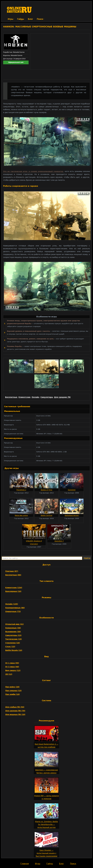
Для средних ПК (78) (15, 711)
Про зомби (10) (13, 694)
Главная (25, 864)
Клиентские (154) (14, 588)
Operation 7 (59, 541)
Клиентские (25, 397)
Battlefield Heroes (72, 515)
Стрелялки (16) (13, 643)
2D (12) (9, 674)
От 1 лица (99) (12, 663)
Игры (11, 19)
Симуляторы (47, 397)
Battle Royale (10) (14, 650)
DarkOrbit (72, 490)
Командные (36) (13, 628)
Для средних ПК (62, 397)
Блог (30, 19)
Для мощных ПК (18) (15, 714)
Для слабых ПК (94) (15, 707)
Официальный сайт (16, 62)
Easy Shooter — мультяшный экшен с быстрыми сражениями (46, 853)
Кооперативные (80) (15, 608)
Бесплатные (11, 397)
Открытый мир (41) (15, 624)
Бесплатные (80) (13, 575)
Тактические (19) (14, 639)
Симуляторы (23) (13, 635)
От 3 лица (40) (12, 667)
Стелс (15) (10, 647)
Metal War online (21, 515)
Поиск (40, 19)
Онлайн (35, 397)
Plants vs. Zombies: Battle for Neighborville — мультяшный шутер (46, 824)
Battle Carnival (47, 515)
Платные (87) (12, 571)
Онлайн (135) (12, 604)
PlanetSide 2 (21, 490)
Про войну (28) (12, 687)
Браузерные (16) (13, 591)
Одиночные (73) (13, 611)
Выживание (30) (13, 632)
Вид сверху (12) (13, 670)
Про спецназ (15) (13, 691)
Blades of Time (47, 490)
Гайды (21, 19)
